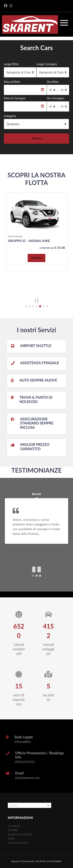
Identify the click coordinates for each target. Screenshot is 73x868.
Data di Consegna (15, 98)
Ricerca (36, 138)
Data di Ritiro (12, 82)
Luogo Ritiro (11, 64)
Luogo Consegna (47, 64)
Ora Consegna (55, 98)
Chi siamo (14, 826)
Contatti (13, 830)
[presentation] (35, 301)
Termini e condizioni (20, 834)
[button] (26, 306)
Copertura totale (18, 843)
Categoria (10, 116)
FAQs (11, 838)
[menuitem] (29, 805)
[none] (29, 805)
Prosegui (36, 258)
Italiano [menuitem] (14, 805)
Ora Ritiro (53, 82)
